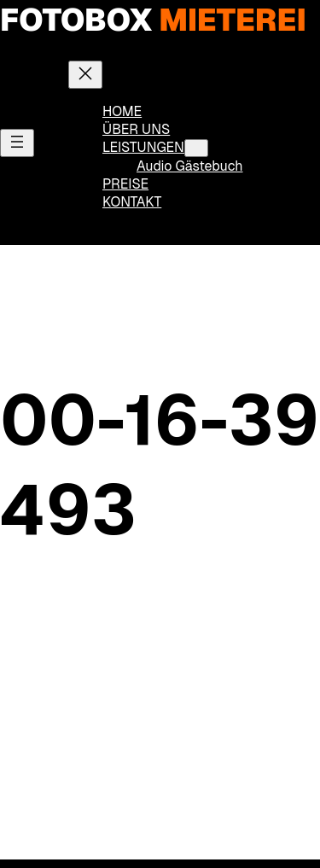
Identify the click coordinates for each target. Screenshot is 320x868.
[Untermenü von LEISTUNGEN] (196, 148)
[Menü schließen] (85, 75)
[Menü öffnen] (17, 143)
